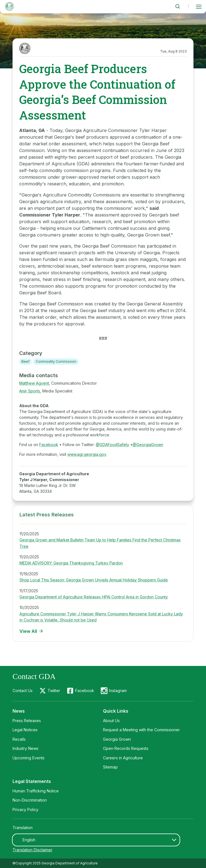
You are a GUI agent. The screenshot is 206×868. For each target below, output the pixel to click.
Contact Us (23, 691)
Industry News (25, 748)
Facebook (49, 445)
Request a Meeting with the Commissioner (141, 730)
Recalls (19, 739)
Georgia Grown (117, 739)
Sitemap (110, 767)
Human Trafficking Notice (36, 791)
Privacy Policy (25, 809)
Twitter (54, 691)
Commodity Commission (56, 361)
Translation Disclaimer (32, 850)
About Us (111, 721)
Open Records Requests (126, 748)
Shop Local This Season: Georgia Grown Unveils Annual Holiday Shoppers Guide (94, 580)
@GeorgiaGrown (148, 445)
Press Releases (27, 721)
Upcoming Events (29, 758)
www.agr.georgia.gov (87, 454)
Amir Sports (30, 391)
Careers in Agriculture (123, 758)
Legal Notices (25, 730)
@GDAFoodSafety (112, 445)
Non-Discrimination (30, 800)
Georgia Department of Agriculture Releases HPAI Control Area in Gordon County (94, 597)
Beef (25, 361)
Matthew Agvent (34, 383)
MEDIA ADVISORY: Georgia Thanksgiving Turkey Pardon (71, 563)
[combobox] (96, 840)
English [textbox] (29, 840)
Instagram (118, 691)
